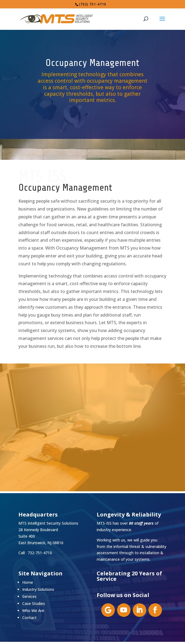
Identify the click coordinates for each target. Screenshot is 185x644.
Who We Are (33, 610)
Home (28, 582)
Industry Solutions (38, 589)
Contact (29, 618)
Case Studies (34, 603)
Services (29, 596)
